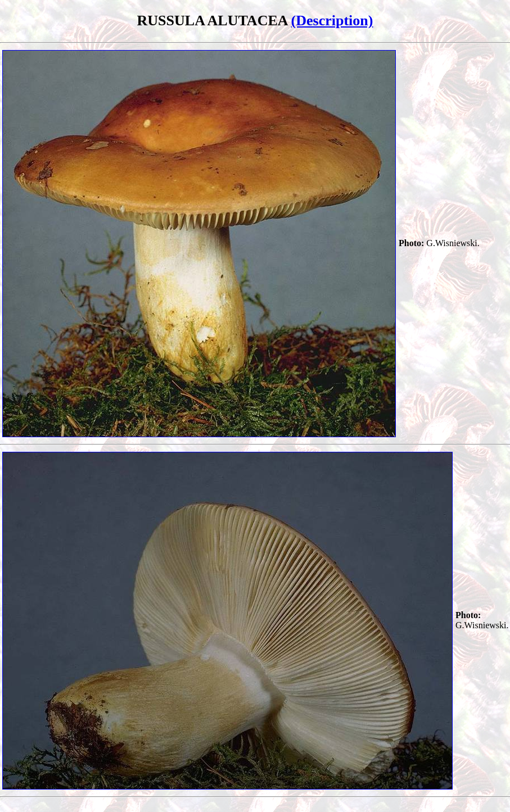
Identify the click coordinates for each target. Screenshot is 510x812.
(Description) (332, 21)
